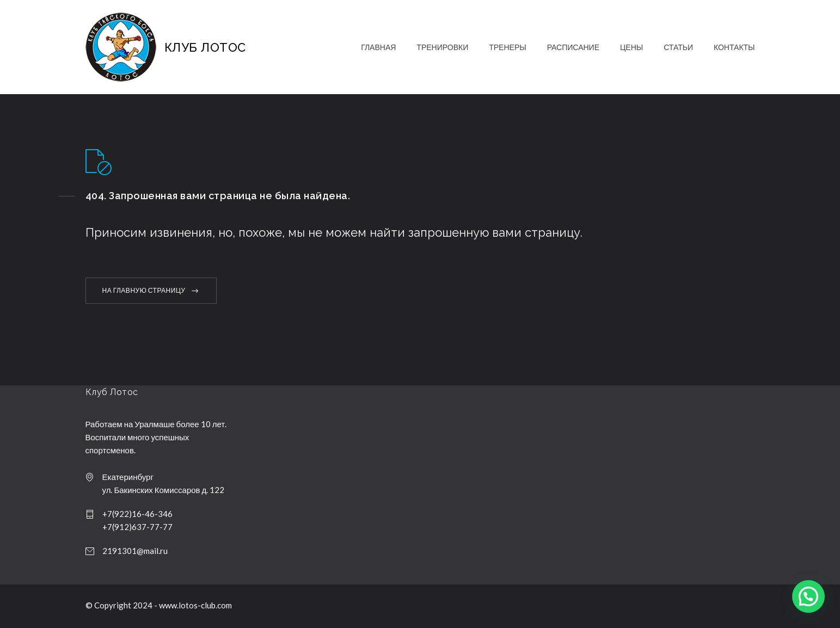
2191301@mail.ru (135, 551)
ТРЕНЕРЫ (507, 47)
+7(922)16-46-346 (137, 514)
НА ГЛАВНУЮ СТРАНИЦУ (144, 290)
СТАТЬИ (678, 47)
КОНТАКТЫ (734, 47)
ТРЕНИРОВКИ (442, 47)
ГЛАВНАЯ (378, 47)
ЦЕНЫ (631, 47)
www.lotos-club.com (195, 605)
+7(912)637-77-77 (137, 527)
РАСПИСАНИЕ (573, 47)
